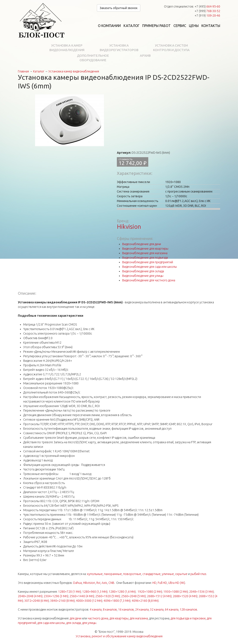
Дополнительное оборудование (93, 58)
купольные (95, 574)
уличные (168, 574)
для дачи (76, 618)
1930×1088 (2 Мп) (176, 592)
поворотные (132, 574)
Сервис (180, 26)
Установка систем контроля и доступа (171, 48)
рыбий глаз (198, 574)
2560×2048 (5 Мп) (133, 596)
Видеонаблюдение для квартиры (145, 249)
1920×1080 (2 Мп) (150, 592)
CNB (111, 583)
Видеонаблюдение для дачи (142, 244)
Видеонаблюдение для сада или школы (150, 267)
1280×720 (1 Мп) (70, 592)
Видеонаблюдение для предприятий (148, 262)
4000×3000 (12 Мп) (89, 601)
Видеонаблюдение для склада (143, 271)
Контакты (211, 26)
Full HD (162, 583)
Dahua (77, 583)
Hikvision (129, 226)
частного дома (98, 618)
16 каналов (126, 610)
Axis (104, 583)
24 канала (142, 610)
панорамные (113, 574)
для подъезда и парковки (188, 618)
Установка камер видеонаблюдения (67, 48)
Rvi (98, 583)
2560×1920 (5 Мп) (108, 596)
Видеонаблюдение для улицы (143, 276)
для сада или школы (51, 623)
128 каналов (188, 610)
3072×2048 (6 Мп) (37, 601)
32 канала (157, 610)
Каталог (131, 26)
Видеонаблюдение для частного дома (149, 280)
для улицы (89, 623)
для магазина (139, 618)
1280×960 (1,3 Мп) (95, 592)
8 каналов (110, 610)
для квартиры (119, 618)
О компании (109, 26)
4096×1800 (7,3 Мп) (117, 601)
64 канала (172, 610)
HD (154, 583)
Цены (194, 26)
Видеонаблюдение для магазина (145, 253)
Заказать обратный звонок (119, 8)
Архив (145, 56)
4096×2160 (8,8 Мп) (145, 601)
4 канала (96, 610)
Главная (23, 71)
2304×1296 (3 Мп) (56, 596)
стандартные (151, 574)
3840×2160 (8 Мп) (62, 601)
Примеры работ (156, 26)
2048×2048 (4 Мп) (30, 596)
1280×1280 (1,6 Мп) (122, 592)
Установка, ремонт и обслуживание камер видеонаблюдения (119, 636)
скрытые (181, 574)
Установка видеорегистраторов (119, 48)
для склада (74, 623)
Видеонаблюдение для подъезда (145, 258)
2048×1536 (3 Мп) (201, 592)
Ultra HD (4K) (177, 583)
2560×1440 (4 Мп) (82, 596)
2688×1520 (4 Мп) (185, 596)
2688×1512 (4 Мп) (159, 596)
